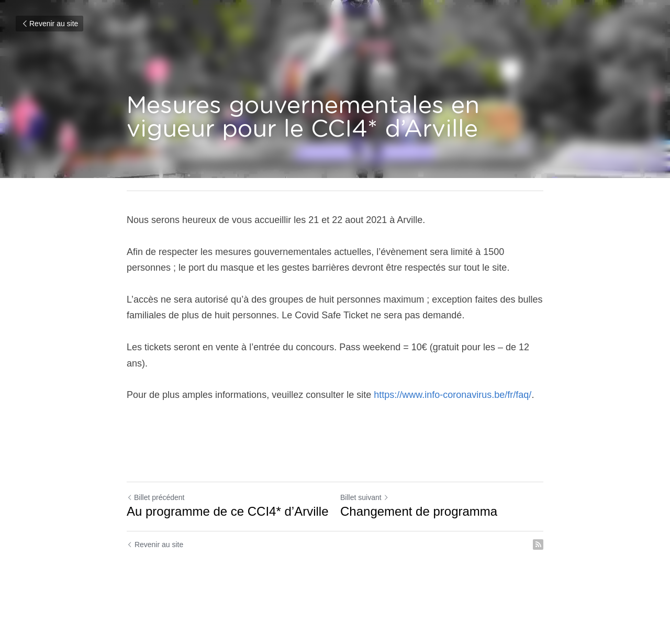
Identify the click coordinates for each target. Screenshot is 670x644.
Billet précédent (156, 497)
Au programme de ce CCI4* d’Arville (228, 511)
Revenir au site (49, 24)
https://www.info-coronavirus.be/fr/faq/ (453, 395)
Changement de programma (419, 511)
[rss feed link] (538, 545)
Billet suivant (365, 497)
